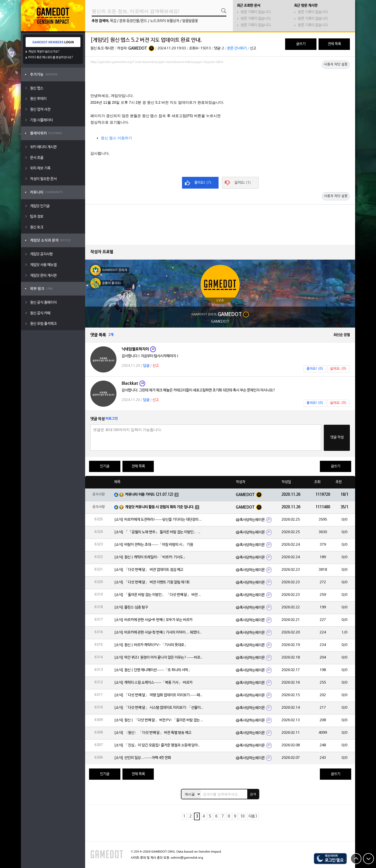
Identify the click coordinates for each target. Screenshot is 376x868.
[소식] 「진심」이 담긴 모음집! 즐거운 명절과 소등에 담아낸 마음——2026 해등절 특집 (158, 745)
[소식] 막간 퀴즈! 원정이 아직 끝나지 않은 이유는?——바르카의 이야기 (158, 658)
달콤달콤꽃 (190, 21)
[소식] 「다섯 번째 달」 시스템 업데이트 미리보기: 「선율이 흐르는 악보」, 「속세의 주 (158, 708)
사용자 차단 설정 (336, 65)
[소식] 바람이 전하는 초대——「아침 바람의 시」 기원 (154, 545)
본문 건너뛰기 (237, 48)
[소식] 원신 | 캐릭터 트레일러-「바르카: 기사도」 (150, 557)
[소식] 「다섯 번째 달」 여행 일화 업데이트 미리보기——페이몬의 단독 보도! (158, 695)
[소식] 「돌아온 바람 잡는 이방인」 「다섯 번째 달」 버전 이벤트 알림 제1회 (158, 595)
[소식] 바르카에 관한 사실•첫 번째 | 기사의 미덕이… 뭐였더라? (158, 633)
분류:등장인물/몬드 (133, 21)
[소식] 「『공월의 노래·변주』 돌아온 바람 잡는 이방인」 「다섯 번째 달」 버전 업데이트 (158, 532)
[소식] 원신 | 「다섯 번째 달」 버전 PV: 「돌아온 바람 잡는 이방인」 (158, 720)
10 (242, 816)
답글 (146, 366)
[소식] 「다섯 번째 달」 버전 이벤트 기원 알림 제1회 (152, 582)
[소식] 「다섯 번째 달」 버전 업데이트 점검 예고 (149, 570)
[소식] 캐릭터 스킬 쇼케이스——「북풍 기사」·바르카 (153, 683)
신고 (253, 48)
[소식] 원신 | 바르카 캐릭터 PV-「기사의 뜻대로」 (151, 645)
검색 (253, 794)
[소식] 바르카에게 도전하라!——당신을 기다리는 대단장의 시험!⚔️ (158, 520)
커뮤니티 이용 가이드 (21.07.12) (149, 495)
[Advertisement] (220, 80)
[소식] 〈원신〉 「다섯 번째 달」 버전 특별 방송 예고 (153, 733)
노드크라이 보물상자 (165, 21)
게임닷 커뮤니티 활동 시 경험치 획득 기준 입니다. (160, 507)
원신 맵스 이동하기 (116, 138)
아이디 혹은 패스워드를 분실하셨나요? (51, 57)
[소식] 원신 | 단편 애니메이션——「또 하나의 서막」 (153, 670)
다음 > (253, 816)
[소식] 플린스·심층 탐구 (131, 607)
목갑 (113, 21)
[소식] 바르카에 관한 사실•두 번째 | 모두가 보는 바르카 (153, 620)
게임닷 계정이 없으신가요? (44, 52)
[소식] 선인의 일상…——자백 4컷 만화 (143, 758)
